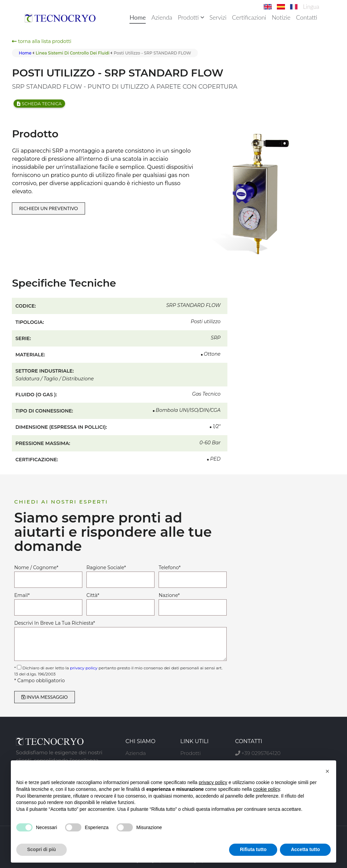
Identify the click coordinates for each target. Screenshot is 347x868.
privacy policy (84, 668)
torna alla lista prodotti (42, 41)
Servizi (218, 17)
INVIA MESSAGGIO (45, 697)
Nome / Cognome (36, 567)
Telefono (170, 567)
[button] (327, 771)
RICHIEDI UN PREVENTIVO (48, 208)
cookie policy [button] (267, 789)
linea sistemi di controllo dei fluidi (73, 53)
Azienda (162, 17)
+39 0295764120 (258, 753)
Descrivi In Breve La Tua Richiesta (55, 623)
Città (93, 595)
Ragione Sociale (106, 567)
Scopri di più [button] (42, 849)
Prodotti (191, 17)
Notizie (281, 17)
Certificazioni (249, 17)
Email (22, 595)
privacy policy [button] (213, 782)
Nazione (169, 595)
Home (138, 17)
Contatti (307, 17)
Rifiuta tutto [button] (253, 849)
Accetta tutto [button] (305, 849)
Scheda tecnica (39, 104)
